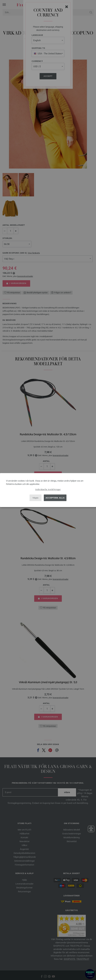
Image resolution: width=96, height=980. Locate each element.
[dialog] (48, 490)
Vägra (36, 498)
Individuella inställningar (48, 489)
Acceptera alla (55, 498)
